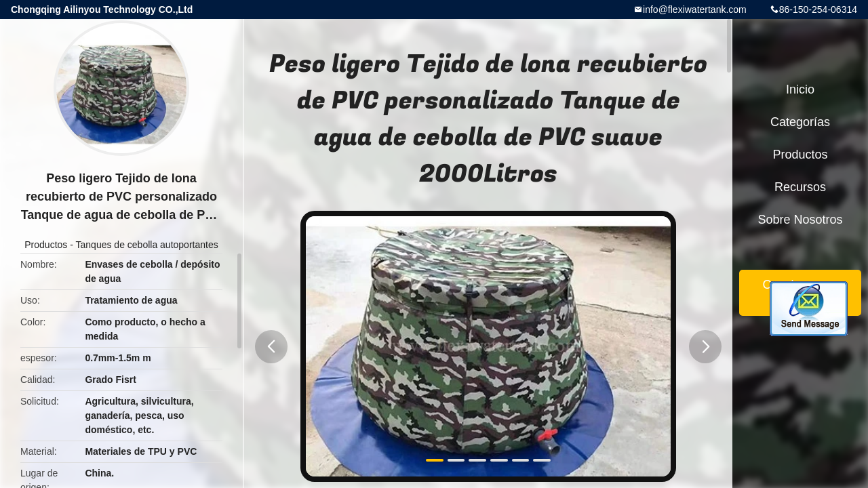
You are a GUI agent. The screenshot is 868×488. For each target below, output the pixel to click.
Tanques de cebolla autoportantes (147, 245)
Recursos (800, 187)
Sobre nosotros (800, 220)
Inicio (800, 89)
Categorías (800, 122)
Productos (46, 245)
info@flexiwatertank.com (695, 9)
